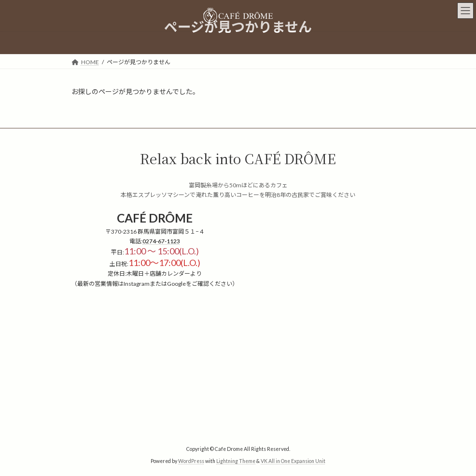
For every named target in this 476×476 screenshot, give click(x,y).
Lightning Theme (236, 461)
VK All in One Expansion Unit (293, 461)
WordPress (191, 461)
